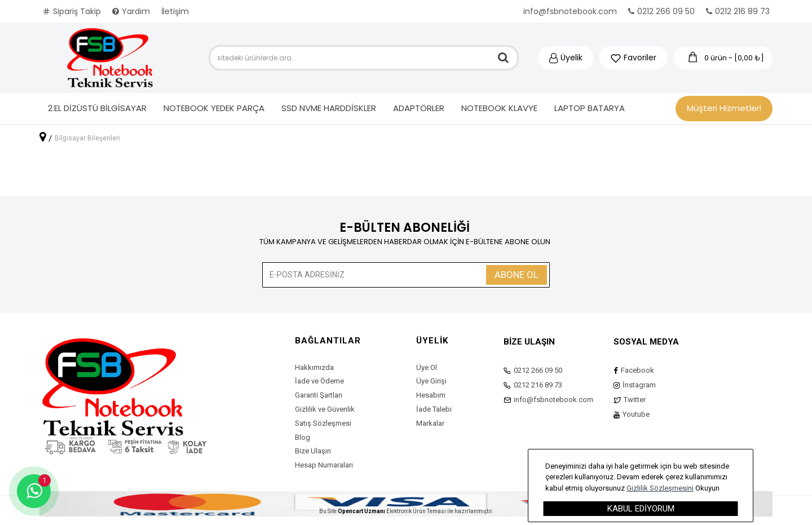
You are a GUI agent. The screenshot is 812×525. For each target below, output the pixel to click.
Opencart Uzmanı (361, 511)
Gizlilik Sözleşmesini (660, 488)
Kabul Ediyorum (641, 509)
